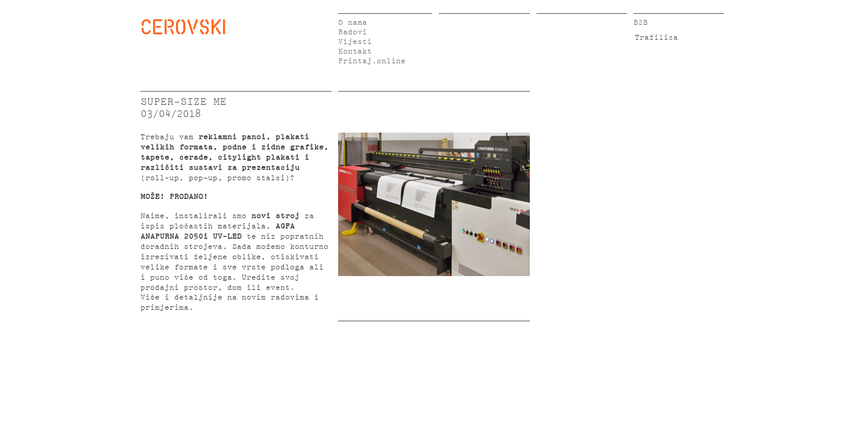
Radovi (353, 32)
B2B (641, 23)
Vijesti (355, 42)
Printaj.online (372, 61)
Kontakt (355, 52)
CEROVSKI (183, 27)
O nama (353, 23)
